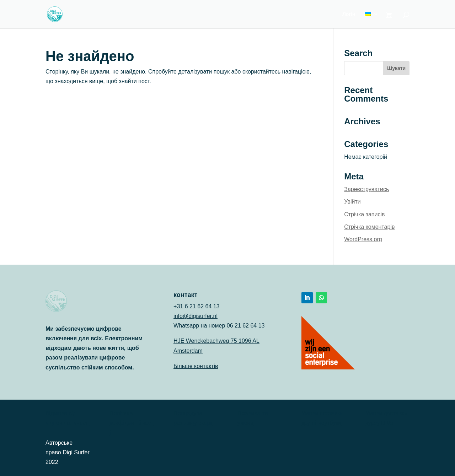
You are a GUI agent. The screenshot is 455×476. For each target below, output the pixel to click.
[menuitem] (371, 20)
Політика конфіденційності (131, 423)
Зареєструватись (366, 189)
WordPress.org (363, 239)
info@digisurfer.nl (196, 316)
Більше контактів (196, 366)
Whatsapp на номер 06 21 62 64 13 (219, 326)
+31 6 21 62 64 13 (196, 306)
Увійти (352, 202)
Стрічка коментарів (369, 227)
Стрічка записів (364, 214)
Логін (349, 14)
